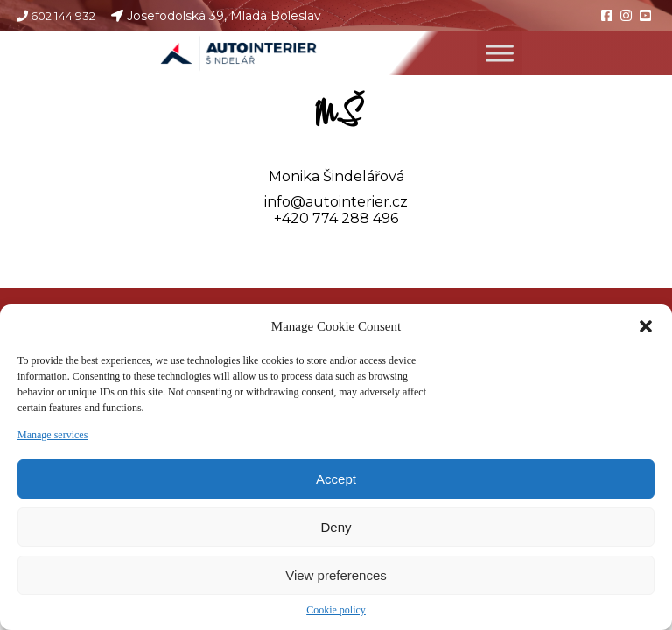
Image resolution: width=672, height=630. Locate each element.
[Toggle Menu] (505, 54)
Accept (336, 479)
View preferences (336, 575)
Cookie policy (336, 610)
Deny (336, 527)
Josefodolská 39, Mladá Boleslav (227, 16)
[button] (646, 326)
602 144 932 (63, 16)
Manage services (52, 435)
